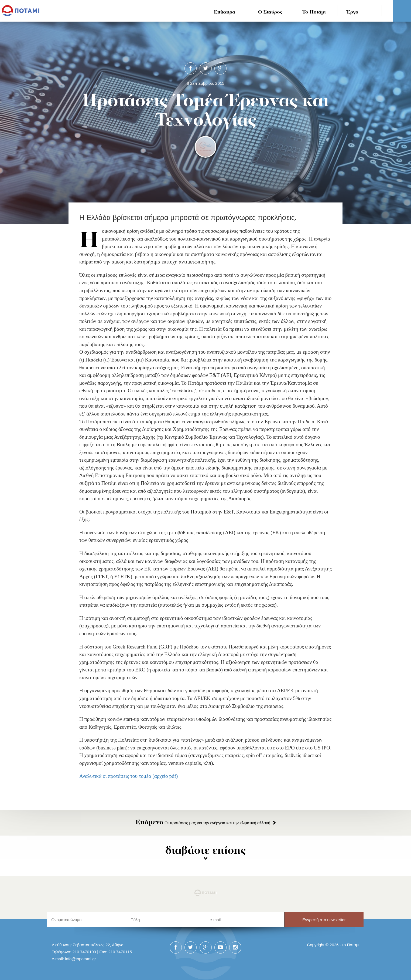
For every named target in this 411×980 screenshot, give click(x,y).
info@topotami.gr (81, 959)
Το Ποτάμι (314, 12)
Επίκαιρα (225, 12)
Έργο (353, 12)
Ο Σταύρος (270, 12)
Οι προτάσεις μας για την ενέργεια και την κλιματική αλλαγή (203, 823)
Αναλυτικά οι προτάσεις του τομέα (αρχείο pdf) (129, 776)
